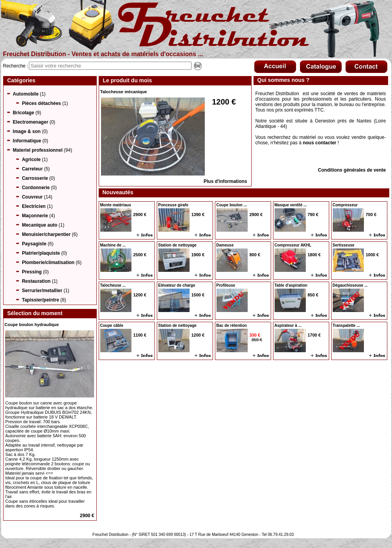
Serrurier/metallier (42, 291)
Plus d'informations (225, 181)
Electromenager (31, 122)
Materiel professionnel (38, 150)
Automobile (26, 94)
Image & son (27, 131)
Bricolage (24, 113)
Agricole (31, 160)
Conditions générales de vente (352, 170)
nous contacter (319, 143)
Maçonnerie (35, 216)
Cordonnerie (36, 188)
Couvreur (32, 197)
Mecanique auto (40, 225)
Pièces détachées (41, 103)
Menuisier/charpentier (46, 234)
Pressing (32, 272)
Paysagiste (34, 244)
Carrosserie (35, 178)
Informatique (27, 141)
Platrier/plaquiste (41, 253)
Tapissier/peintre (40, 300)
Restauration (36, 281)
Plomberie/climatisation (48, 262)
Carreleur (32, 169)
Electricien (34, 206)
